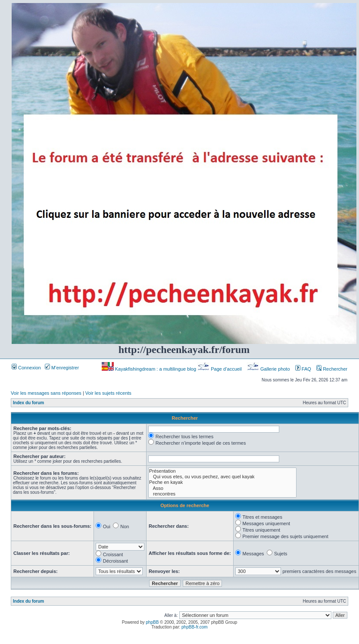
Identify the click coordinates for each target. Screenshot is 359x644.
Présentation (222, 471)
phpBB (152, 622)
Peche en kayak (222, 482)
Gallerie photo (269, 369)
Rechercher (332, 369)
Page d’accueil (220, 369)
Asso (222, 488)
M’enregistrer (62, 368)
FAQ (303, 369)
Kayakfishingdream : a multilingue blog (150, 369)
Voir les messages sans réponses (46, 393)
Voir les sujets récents (108, 393)
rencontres (222, 494)
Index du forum (28, 403)
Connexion (26, 368)
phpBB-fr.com (195, 627)
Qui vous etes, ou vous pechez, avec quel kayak (222, 477)
